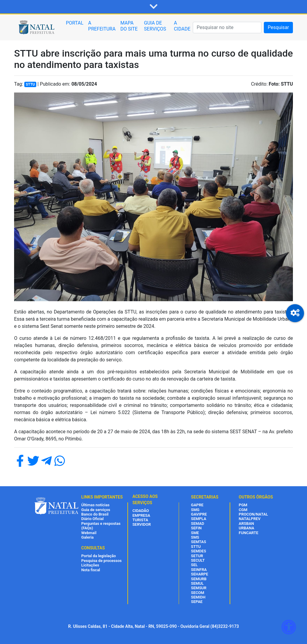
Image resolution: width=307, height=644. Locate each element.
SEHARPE (200, 574)
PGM (243, 505)
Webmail (89, 533)
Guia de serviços (96, 510)
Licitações (90, 565)
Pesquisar (278, 27)
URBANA (246, 528)
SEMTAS (198, 542)
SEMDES (198, 551)
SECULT (198, 560)
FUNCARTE (248, 533)
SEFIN (196, 528)
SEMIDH (198, 597)
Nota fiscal (91, 570)
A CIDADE (182, 26)
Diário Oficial (92, 519)
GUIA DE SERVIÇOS (155, 26)
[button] (153, 7)
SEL (194, 565)
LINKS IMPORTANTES (102, 497)
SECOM (198, 593)
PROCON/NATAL (253, 514)
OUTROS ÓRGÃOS (256, 497)
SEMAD (198, 523)
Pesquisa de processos (101, 561)
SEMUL (197, 583)
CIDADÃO (141, 511)
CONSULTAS (93, 548)
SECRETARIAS (205, 497)
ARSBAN (246, 523)
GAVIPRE (199, 514)
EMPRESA (141, 515)
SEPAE (197, 602)
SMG (195, 510)
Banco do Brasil (95, 514)
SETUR (197, 556)
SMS (195, 537)
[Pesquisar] (227, 28)
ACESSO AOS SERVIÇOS (145, 500)
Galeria (87, 537)
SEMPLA (199, 519)
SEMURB (199, 579)
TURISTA (140, 520)
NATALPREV (250, 519)
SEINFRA (199, 570)
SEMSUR (199, 588)
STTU (196, 547)
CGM (243, 510)
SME (195, 533)
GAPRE (197, 505)
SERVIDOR (142, 524)
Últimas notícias (95, 505)
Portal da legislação (98, 556)
